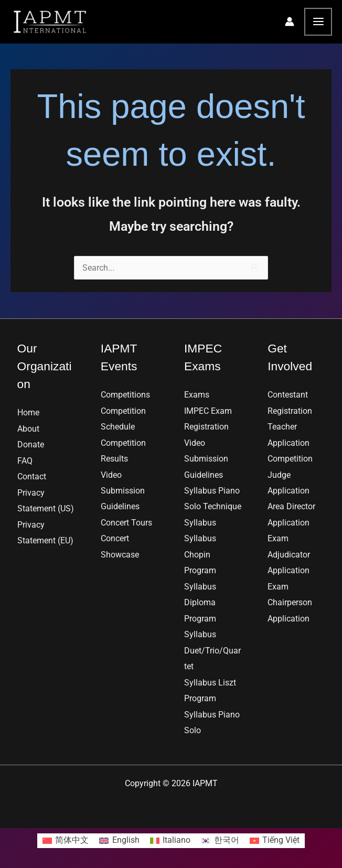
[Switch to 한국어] (220, 841)
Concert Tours (126, 523)
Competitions (125, 395)
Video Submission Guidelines (123, 491)
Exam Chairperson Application (290, 603)
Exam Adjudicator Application (289, 554)
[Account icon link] (291, 22)
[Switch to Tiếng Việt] (275, 841)
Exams (197, 395)
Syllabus (200, 523)
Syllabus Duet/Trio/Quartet (212, 650)
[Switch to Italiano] (170, 841)
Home (28, 412)
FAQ (25, 461)
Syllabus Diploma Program (200, 603)
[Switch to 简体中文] (66, 841)
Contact (32, 476)
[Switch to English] (119, 841)
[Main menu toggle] (319, 22)
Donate (31, 444)
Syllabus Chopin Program (200, 554)
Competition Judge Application (290, 475)
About (28, 429)
